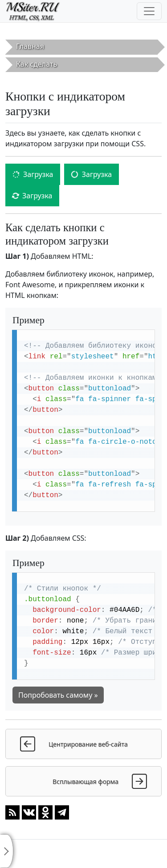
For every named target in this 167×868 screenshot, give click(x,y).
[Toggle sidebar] (7, 851)
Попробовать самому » (58, 695)
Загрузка (33, 174)
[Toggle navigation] (149, 11)
